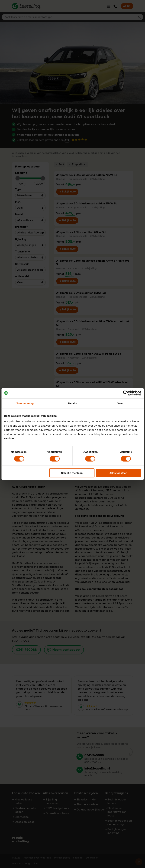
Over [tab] (120, 403)
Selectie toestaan (72, 473)
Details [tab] (73, 403)
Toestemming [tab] (25, 403)
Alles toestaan (118, 473)
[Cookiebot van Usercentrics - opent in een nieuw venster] (126, 393)
